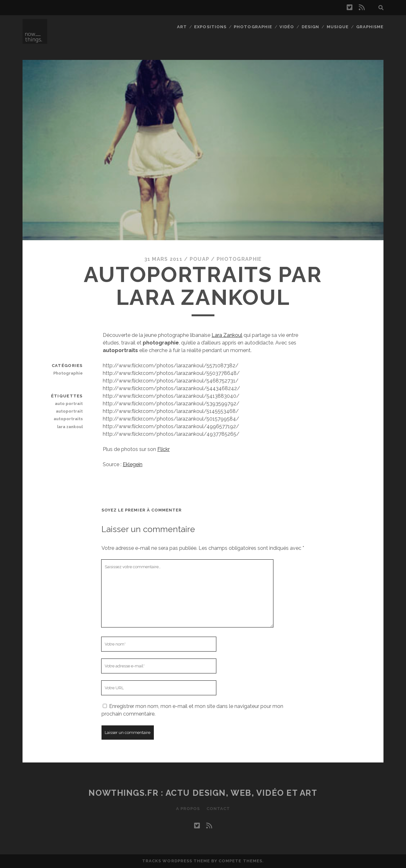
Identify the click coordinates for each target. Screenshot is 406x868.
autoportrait (69, 411)
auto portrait (69, 404)
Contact (218, 809)
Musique (338, 27)
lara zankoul (70, 427)
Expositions (210, 27)
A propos (188, 809)
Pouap (200, 259)
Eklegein (133, 464)
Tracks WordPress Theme (176, 861)
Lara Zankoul (227, 335)
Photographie (253, 27)
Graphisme (370, 27)
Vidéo (287, 27)
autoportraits (68, 419)
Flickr (164, 449)
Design (310, 27)
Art (182, 27)
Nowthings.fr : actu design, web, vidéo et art (203, 793)
